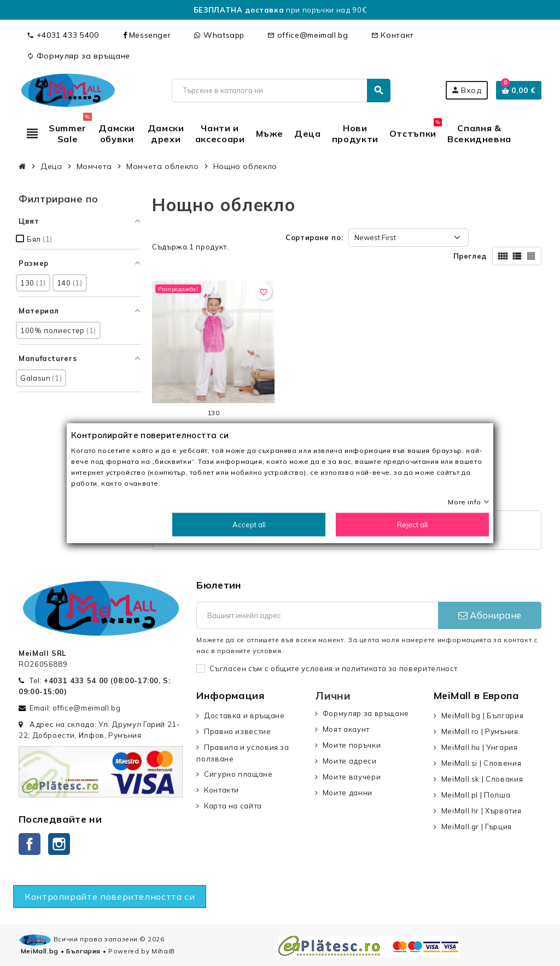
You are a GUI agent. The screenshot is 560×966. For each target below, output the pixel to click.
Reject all (412, 525)
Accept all (249, 525)
